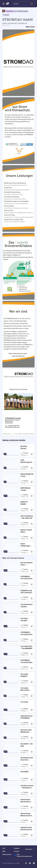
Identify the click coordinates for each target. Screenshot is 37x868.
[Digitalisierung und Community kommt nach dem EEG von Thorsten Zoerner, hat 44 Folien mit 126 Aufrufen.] (18, 595)
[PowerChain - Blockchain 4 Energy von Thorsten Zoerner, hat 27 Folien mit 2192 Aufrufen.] (18, 804)
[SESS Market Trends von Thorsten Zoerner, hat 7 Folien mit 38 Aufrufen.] (18, 492)
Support (17, 848)
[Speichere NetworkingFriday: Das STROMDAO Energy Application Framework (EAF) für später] (32, 482)
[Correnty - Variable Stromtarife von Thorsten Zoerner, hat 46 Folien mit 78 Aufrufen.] (18, 623)
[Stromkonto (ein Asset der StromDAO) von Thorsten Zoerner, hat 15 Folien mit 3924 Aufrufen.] (18, 762)
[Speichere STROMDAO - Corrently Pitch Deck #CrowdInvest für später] (32, 584)
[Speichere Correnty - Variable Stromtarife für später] (32, 626)
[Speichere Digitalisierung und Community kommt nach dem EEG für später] (32, 598)
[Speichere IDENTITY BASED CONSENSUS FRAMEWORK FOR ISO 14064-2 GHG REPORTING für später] (32, 510)
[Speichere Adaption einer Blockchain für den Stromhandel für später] (32, 835)
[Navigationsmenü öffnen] (4, 4)
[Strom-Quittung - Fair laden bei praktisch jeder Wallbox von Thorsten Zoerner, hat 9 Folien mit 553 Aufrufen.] (18, 520)
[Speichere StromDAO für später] (32, 780)
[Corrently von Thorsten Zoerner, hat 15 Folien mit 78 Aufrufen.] (18, 706)
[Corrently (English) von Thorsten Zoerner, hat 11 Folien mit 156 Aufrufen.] (18, 678)
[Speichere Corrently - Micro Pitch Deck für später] (32, 696)
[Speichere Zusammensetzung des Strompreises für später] (32, 612)
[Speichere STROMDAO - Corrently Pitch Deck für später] (32, 640)
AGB (4, 851)
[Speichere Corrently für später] (32, 710)
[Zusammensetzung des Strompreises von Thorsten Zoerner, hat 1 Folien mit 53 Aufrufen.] (18, 609)
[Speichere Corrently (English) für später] (32, 682)
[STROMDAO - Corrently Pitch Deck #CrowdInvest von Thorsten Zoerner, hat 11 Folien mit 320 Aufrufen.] (18, 581)
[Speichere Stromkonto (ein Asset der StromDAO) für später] (32, 766)
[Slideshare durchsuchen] (23, 4)
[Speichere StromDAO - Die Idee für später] (32, 752)
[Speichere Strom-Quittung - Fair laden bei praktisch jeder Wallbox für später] (32, 524)
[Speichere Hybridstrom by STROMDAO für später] (32, 724)
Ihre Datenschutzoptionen (23, 855)
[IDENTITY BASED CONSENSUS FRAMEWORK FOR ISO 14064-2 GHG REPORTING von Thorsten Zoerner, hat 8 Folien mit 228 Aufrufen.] (18, 506)
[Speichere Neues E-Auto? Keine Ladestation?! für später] (32, 538)
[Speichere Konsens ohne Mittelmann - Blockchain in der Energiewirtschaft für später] (32, 738)
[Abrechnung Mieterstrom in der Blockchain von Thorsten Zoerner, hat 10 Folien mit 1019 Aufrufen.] (18, 818)
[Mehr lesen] (30, 27)
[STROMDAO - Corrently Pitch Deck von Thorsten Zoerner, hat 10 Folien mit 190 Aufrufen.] (18, 637)
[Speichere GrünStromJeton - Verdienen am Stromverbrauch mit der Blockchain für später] (32, 794)
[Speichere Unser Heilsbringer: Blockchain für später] (32, 552)
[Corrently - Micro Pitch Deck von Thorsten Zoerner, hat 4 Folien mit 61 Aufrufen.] (18, 692)
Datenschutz (7, 854)
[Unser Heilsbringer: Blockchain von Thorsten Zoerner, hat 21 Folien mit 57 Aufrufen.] (18, 548)
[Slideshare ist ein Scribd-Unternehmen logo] (8, 4)
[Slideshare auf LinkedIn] (34, 863)
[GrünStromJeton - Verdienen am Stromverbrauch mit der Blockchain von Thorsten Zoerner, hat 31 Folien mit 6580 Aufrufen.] (18, 790)
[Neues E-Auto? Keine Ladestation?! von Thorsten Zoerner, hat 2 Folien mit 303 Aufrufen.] (18, 534)
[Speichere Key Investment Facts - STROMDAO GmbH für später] (32, 571)
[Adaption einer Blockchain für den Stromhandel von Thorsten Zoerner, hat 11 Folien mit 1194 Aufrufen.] (18, 832)
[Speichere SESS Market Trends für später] (32, 496)
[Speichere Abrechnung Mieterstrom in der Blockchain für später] (32, 821)
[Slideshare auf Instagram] (26, 863)
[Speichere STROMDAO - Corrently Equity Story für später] (32, 668)
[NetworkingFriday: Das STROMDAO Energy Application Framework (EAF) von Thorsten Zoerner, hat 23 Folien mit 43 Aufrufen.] (18, 478)
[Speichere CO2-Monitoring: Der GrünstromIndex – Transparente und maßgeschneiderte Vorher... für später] (32, 468)
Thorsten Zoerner (23, 11)
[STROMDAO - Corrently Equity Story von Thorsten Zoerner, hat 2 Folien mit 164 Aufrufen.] (18, 665)
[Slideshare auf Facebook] (30, 863)
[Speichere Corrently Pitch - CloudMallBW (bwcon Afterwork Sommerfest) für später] (32, 654)
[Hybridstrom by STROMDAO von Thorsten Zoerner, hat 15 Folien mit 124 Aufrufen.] (18, 720)
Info (4, 848)
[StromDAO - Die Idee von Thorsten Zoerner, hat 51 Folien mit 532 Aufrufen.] (18, 748)
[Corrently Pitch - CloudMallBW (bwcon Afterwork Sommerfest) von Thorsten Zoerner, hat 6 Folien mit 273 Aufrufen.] (18, 651)
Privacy (17, 851)
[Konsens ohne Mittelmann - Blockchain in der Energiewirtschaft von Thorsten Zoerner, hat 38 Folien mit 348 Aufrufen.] (18, 734)
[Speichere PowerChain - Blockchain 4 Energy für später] (32, 808)
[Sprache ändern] (30, 849)
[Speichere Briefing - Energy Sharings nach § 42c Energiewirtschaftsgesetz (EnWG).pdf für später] (32, 454)
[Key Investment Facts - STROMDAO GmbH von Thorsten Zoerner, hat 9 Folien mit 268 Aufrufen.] (18, 567)
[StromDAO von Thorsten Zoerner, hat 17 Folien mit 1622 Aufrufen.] (18, 776)
